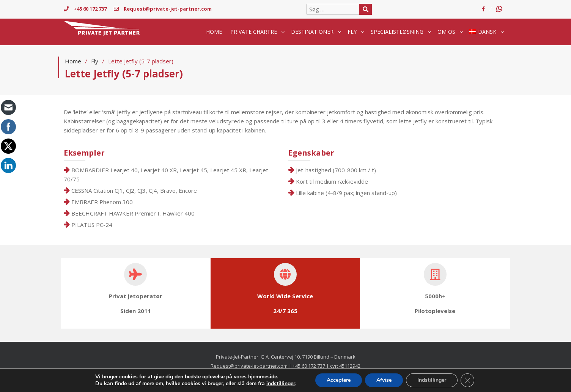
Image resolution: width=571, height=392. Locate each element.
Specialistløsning (397, 32)
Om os (446, 32)
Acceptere (339, 380)
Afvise (384, 380)
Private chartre (254, 32)
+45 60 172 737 (85, 9)
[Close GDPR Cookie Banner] (467, 380)
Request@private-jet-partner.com (163, 9)
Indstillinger (432, 380)
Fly (352, 32)
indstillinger (281, 384)
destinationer (312, 32)
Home (214, 32)
